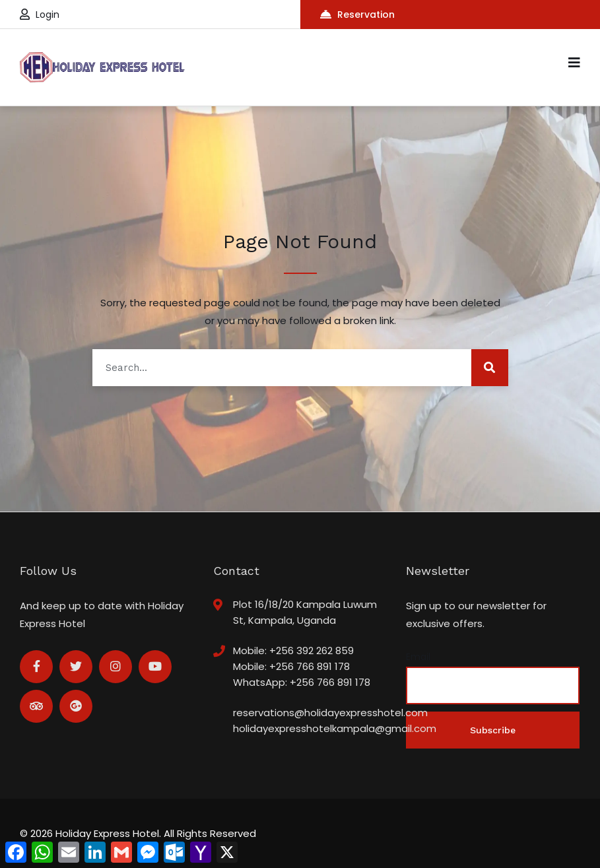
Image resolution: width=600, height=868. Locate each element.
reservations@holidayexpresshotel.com (330, 713)
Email (418, 657)
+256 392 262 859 (312, 651)
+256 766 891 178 (310, 666)
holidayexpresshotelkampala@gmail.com (335, 728)
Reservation (357, 15)
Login (40, 15)
